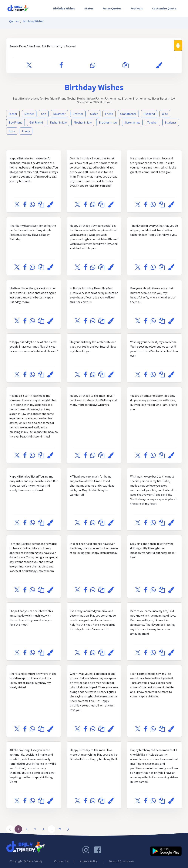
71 (60, 829)
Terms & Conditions (121, 861)
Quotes (14, 21)
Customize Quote (164, 8)
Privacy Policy (89, 861)
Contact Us (61, 861)
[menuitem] (64, 8)
